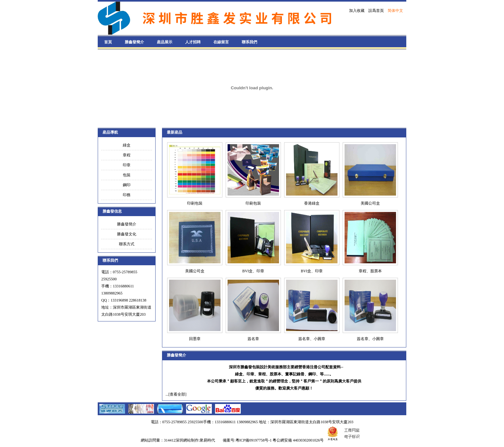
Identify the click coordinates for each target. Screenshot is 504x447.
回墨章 (195, 339)
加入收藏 (357, 11)
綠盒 (127, 145)
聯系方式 (127, 244)
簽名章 (253, 339)
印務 (127, 195)
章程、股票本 (370, 271)
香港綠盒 (312, 203)
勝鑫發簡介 (134, 42)
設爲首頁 (376, 11)
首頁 (108, 42)
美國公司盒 (370, 203)
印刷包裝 (195, 203)
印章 (127, 165)
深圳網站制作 (187, 440)
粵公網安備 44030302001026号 (298, 440)
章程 (127, 155)
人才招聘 (193, 42)
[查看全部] (177, 394)
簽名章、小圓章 (312, 339)
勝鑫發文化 (127, 234)
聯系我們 (249, 42)
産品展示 (165, 42)
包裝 (127, 175)
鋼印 (127, 185)
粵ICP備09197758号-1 (254, 440)
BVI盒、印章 (253, 271)
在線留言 (221, 42)
